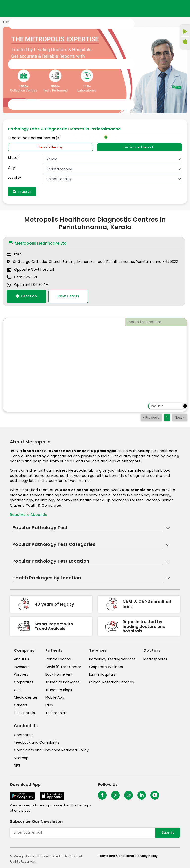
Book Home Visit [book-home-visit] (59, 674)
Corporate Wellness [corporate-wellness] (106, 667)
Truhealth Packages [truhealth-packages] (62, 682)
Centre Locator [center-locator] (58, 659)
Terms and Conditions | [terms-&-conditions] (117, 856)
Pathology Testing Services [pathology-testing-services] (112, 659)
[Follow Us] (102, 795)
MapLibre (157, 406)
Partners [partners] (21, 674)
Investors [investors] (22, 667)
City (11, 168)
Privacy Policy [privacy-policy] (147, 856)
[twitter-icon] (115, 795)
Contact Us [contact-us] (24, 735)
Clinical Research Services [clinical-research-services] (111, 682)
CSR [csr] (17, 690)
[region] (95, 365)
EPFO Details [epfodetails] (24, 713)
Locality (14, 177)
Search (22, 192)
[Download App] (22, 796)
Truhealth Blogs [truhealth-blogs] (59, 690)
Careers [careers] (21, 705)
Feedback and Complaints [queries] (37, 742)
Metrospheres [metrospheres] (155, 659)
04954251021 (26, 277)
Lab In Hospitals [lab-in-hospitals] (102, 674)
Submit (168, 832)
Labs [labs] (49, 705)
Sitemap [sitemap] (21, 758)
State (13, 158)
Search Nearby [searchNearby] (50, 147)
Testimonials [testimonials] (56, 713)
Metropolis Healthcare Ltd (38, 243)
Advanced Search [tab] (140, 147)
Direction (26, 296)
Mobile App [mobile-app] (55, 697)
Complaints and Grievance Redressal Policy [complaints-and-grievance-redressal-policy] (51, 750)
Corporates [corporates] (24, 682)
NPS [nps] (17, 765)
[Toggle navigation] (71, 64)
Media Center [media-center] (26, 697)
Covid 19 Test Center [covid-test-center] (63, 667)
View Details (68, 296)
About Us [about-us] (22, 659)
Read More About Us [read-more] (28, 515)
